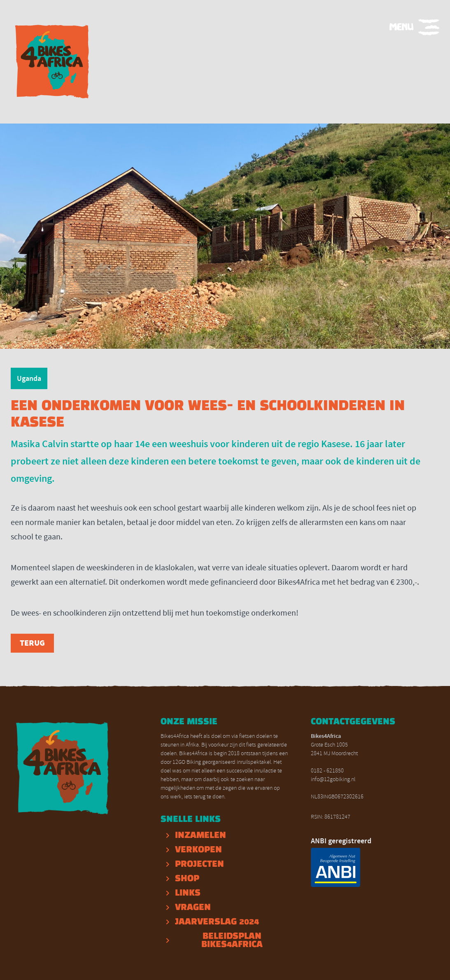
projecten (199, 864)
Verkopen (198, 850)
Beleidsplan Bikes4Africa (232, 940)
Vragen (193, 908)
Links (188, 893)
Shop (187, 879)
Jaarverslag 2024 (217, 922)
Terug (32, 643)
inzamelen (201, 835)
